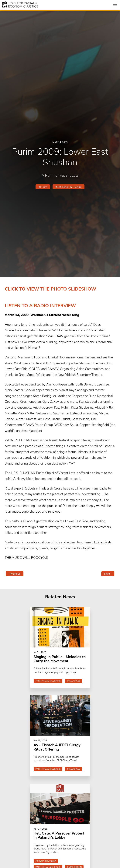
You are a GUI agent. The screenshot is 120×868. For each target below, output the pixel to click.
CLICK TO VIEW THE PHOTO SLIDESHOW (50, 289)
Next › (108, 574)
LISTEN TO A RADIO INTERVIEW (40, 306)
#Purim (43, 187)
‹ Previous (15, 574)
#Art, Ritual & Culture (69, 187)
